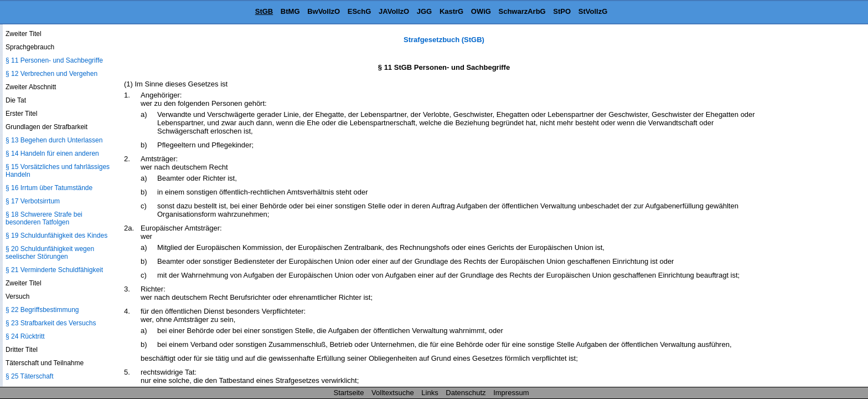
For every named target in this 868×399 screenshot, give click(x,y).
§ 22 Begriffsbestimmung (42, 310)
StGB (264, 11)
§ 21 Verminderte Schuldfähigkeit (54, 270)
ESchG (360, 11)
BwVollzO (324, 11)
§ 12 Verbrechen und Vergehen (51, 74)
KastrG (451, 11)
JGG (424, 11)
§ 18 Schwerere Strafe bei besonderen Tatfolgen (44, 218)
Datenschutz (466, 393)
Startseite (349, 393)
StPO (562, 11)
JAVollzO (394, 11)
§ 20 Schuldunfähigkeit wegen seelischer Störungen (50, 253)
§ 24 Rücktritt (25, 336)
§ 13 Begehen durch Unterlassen (54, 140)
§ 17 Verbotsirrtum (33, 201)
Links (430, 393)
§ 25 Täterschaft (30, 376)
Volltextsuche (393, 393)
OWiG (481, 11)
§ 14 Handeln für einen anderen (52, 154)
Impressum (511, 393)
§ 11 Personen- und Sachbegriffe (54, 60)
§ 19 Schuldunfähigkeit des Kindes (56, 236)
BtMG (290, 11)
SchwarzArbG (522, 11)
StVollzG (593, 11)
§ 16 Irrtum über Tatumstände (49, 188)
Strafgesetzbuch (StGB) (444, 40)
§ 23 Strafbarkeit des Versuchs (51, 323)
